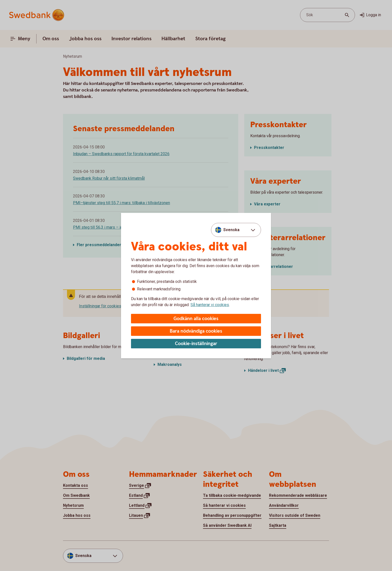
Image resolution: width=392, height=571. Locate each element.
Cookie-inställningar (196, 344)
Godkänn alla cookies (196, 319)
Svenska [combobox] (231, 230)
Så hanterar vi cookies (210, 305)
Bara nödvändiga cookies (196, 331)
